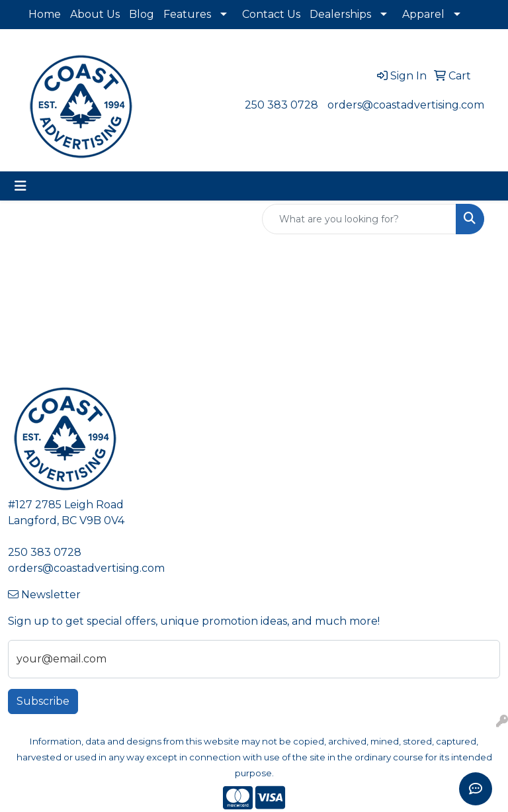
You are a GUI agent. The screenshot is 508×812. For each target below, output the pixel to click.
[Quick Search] (359, 219)
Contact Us (271, 14)
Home (45, 14)
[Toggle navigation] (21, 186)
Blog (142, 14)
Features (187, 14)
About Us (95, 14)
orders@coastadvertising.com (406, 105)
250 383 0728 (281, 105)
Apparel (423, 14)
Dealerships (340, 14)
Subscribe (43, 701)
